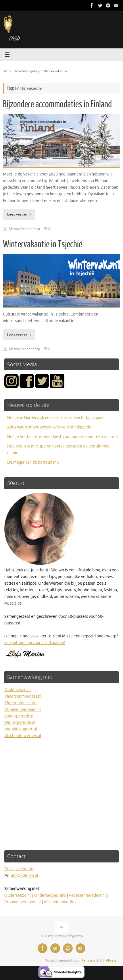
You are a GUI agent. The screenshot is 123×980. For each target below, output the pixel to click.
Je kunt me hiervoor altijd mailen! (35, 643)
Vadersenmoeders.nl (23, 696)
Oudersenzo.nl (18, 690)
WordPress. (108, 960)
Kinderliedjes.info (20, 703)
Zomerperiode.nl (19, 716)
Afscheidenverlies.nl (23, 736)
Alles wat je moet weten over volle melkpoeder (50, 427)
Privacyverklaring (20, 869)
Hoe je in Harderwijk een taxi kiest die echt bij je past (55, 418)
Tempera (89, 960)
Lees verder (20, 214)
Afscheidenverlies (60, 902)
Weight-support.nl (21, 729)
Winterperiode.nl (20, 723)
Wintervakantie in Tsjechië (43, 244)
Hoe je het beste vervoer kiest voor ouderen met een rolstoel (63, 437)
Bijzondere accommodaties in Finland (57, 104)
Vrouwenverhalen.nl (23, 710)
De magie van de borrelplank (33, 462)
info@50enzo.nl (24, 876)
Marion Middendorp (24, 229)
